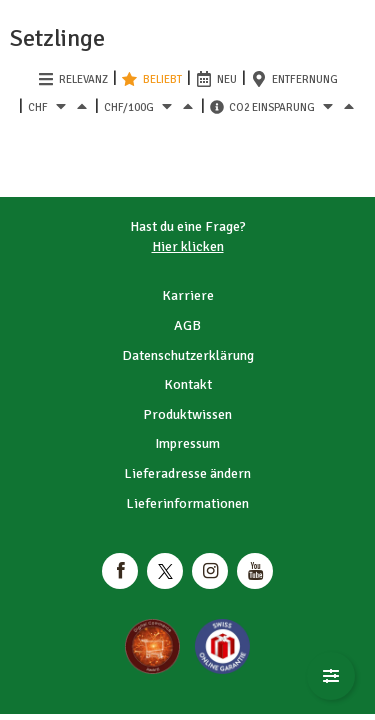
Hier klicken (188, 246)
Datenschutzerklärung (188, 355)
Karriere (188, 295)
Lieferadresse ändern (187, 473)
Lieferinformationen (187, 503)
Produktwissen (187, 414)
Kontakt (188, 384)
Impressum (187, 443)
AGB (187, 325)
